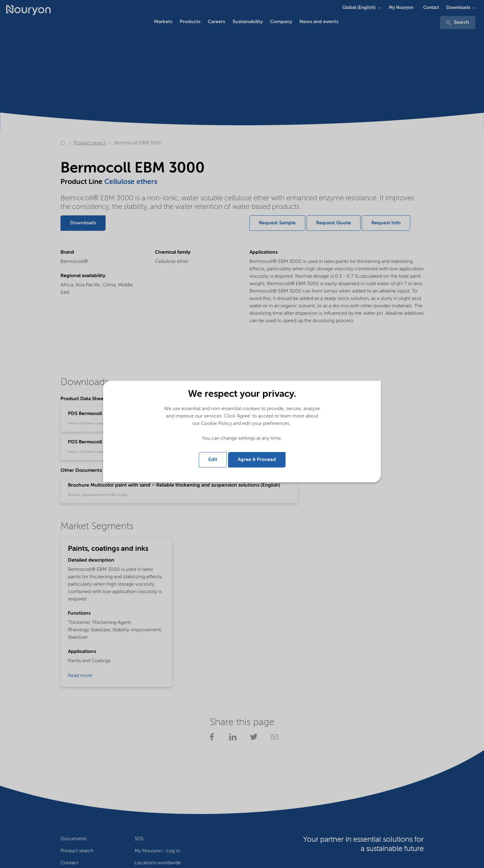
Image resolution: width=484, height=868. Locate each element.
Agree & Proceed (257, 460)
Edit (213, 460)
